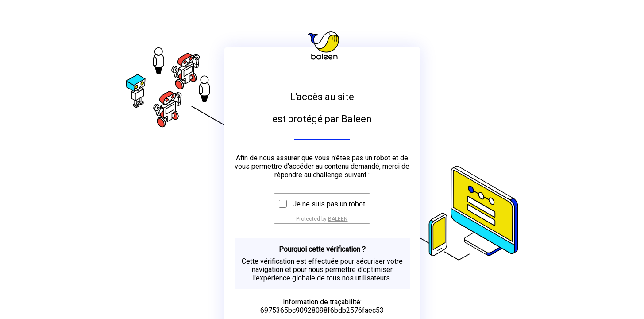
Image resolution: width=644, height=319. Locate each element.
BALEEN (338, 219)
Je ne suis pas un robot (329, 204)
